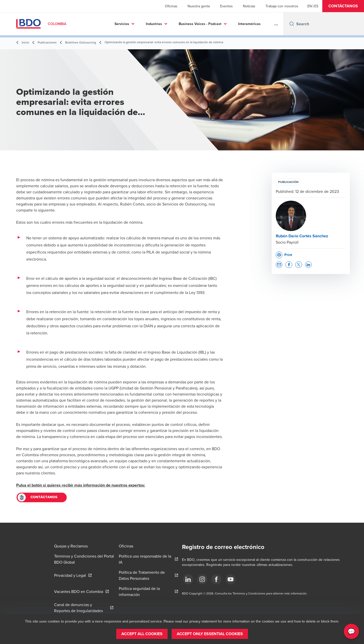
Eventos (226, 6)
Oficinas (171, 6)
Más (254, 24)
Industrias (130, 24)
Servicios (98, 24)
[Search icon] (292, 24)
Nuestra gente (199, 6)
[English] (310, 6)
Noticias (249, 6)
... (276, 24)
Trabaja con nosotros (282, 6)
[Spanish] (316, 6)
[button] (343, 6)
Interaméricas (226, 24)
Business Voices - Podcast (177, 24)
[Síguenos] (188, 579)
